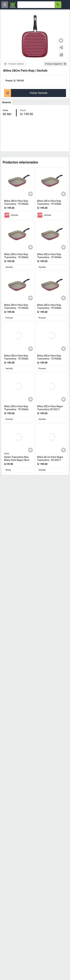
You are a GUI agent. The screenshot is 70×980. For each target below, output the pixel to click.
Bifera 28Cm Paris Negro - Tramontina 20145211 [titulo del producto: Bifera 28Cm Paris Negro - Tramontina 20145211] (51, 408)
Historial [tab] (6, 102)
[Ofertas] (36, 5)
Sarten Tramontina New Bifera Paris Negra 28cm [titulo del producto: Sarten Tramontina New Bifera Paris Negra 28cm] (17, 459)
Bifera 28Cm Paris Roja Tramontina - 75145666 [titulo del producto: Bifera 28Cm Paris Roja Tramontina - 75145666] (16, 202)
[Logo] (13, 5)
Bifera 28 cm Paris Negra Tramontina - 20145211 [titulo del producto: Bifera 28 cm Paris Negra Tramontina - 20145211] (50, 459)
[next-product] (56, 64)
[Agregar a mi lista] (30, 194)
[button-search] (58, 5)
